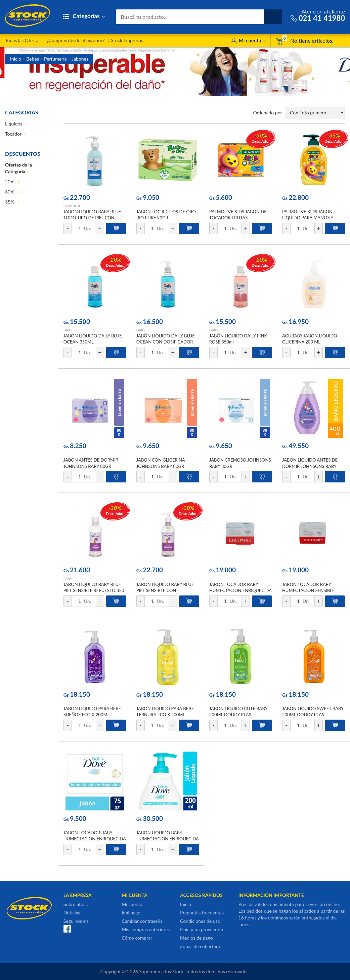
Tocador (13, 134)
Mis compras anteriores (146, 929)
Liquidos (14, 124)
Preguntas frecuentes (202, 913)
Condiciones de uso (200, 921)
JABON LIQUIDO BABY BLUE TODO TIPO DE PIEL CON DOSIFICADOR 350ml (92, 218)
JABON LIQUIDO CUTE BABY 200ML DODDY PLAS (238, 712)
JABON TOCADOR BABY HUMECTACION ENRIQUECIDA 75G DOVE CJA (95, 839)
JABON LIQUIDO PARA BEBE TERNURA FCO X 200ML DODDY (165, 715)
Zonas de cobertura (200, 946)
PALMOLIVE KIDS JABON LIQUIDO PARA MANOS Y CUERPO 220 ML (308, 218)
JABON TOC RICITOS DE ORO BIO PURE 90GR (166, 215)
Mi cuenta (248, 42)
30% (10, 192)
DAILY (68, 330)
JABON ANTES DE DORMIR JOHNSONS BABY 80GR (91, 463)
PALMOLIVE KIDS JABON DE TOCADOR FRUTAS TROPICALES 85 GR (238, 218)
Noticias (72, 913)
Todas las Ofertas (23, 40)
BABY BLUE (72, 206)
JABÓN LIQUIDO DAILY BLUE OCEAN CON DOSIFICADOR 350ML (166, 342)
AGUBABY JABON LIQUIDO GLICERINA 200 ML (310, 339)
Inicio (16, 59)
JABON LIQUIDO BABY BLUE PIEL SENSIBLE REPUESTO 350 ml (94, 590)
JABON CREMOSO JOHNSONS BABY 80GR (240, 463)
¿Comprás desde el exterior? (76, 40)
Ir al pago (131, 913)
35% (10, 202)
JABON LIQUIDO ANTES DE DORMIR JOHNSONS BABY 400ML (310, 466)
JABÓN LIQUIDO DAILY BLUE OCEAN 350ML (93, 339)
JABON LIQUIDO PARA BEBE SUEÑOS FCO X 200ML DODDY (92, 715)
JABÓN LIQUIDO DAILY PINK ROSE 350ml (238, 339)
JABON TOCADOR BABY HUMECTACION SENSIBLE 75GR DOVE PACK (309, 590)
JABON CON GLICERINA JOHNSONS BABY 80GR (161, 463)
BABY (68, 579)
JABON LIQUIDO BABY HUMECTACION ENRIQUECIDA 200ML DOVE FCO (168, 839)
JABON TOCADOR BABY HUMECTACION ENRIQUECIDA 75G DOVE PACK (240, 590)
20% (10, 182)
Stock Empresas (127, 40)
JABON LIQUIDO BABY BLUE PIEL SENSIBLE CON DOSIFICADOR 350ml (165, 590)
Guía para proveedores (203, 929)
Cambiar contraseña (142, 921)
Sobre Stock (76, 904)
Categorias (84, 17)
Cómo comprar (137, 938)
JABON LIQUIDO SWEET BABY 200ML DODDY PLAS (313, 712)
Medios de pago (196, 938)
